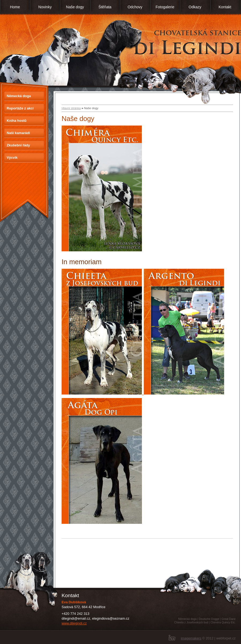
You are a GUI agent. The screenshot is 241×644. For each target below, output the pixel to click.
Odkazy (195, 7)
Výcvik (12, 158)
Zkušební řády (18, 145)
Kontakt (225, 7)
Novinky (45, 7)
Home (15, 7)
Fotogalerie (165, 7)
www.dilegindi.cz (74, 623)
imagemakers (191, 638)
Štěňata (105, 7)
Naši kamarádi (18, 133)
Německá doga (19, 96)
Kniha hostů (17, 121)
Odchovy (135, 7)
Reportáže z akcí (20, 108)
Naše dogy (75, 7)
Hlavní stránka (71, 108)
